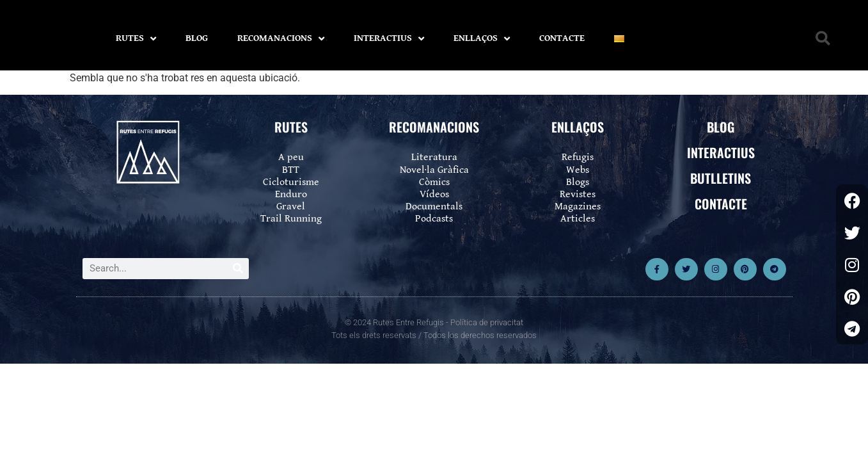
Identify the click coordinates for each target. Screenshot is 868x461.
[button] (823, 39)
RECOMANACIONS (281, 39)
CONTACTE (562, 38)
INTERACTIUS (389, 39)
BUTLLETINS (721, 178)
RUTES (136, 39)
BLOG (197, 38)
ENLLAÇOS (482, 39)
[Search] (238, 269)
